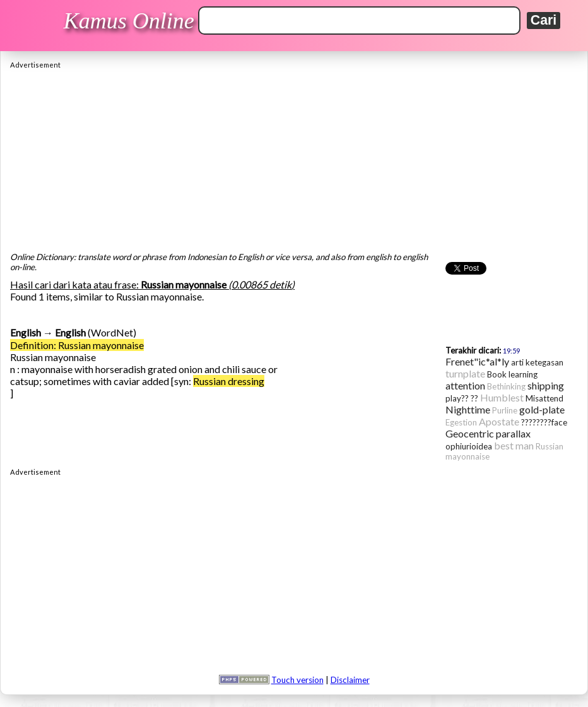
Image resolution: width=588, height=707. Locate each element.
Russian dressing (229, 381)
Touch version (297, 680)
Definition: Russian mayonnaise (77, 345)
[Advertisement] (294, 157)
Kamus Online (129, 21)
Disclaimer (350, 680)
